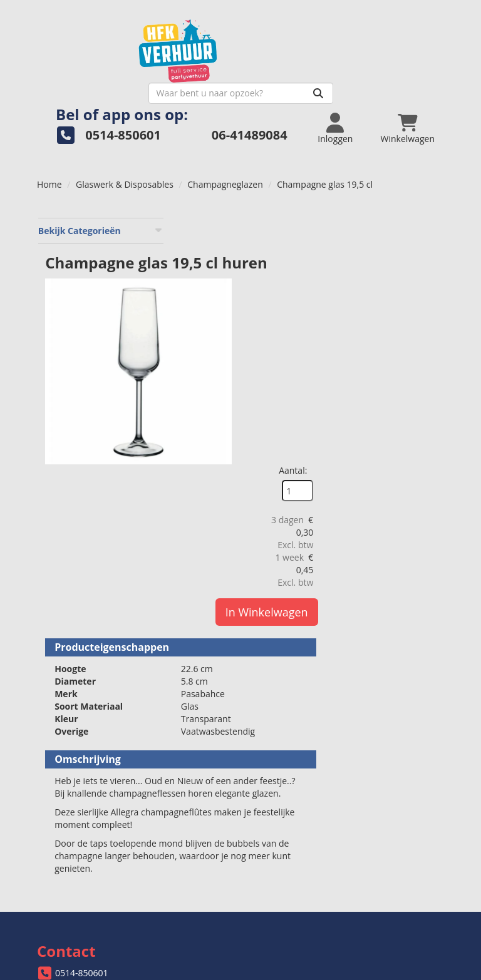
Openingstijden (289, 741)
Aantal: (411, 212)
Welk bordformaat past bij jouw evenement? (348, 820)
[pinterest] (433, 972)
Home (49, 164)
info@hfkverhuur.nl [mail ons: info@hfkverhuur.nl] (94, 751)
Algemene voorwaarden (94, 833)
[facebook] (365, 972)
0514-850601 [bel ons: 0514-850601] (82, 729)
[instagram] (410, 972)
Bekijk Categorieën (100, 210)
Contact (274, 808)
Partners (276, 753)
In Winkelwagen (415, 354)
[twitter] (388, 972)
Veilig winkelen (75, 820)
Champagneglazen (225, 164)
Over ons (277, 728)
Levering (62, 808)
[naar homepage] (139, 48)
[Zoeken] (420, 73)
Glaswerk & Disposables (125, 164)
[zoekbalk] (342, 73)
